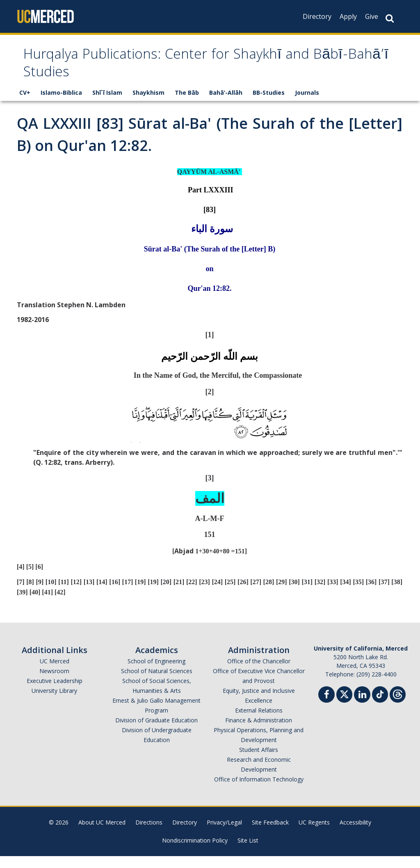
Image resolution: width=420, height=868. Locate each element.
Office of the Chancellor (259, 673)
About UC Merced (102, 834)
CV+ (25, 104)
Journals (307, 104)
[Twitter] (344, 705)
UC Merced (55, 673)
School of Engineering (156, 673)
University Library (54, 702)
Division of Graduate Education (156, 732)
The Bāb (187, 104)
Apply (348, 16)
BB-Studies (269, 104)
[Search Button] (390, 18)
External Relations (259, 722)
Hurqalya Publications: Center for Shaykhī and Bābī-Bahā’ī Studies (192, 71)
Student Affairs (259, 762)
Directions (149, 834)
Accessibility (355, 834)
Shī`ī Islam (107, 104)
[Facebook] (326, 707)
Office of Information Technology (259, 791)
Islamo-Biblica (61, 104)
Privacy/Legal (224, 834)
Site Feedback (270, 834)
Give (372, 16)
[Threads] (398, 705)
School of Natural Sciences (157, 683)
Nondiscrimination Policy (195, 852)
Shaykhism (148, 104)
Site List (248, 852)
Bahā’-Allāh (226, 104)
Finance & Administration (259, 732)
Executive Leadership (55, 693)
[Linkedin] (362, 707)
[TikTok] (380, 705)
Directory (317, 16)
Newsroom (54, 683)
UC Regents (314, 834)
